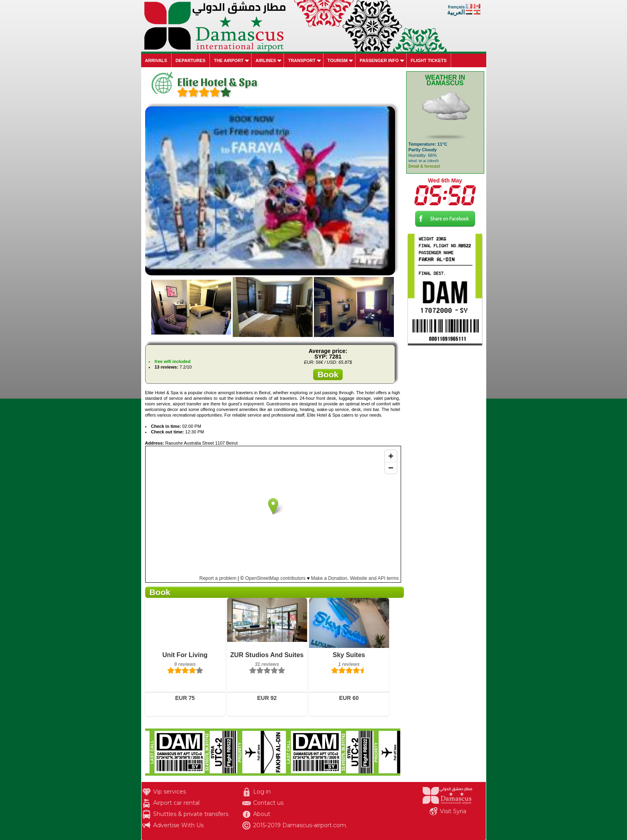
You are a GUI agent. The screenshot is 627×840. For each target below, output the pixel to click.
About (262, 814)
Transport (302, 60)
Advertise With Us (178, 825)
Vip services (170, 792)
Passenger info (379, 60)
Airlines (266, 60)
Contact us (268, 803)
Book (328, 374)
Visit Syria (453, 811)
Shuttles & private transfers (191, 814)
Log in (262, 792)
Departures (191, 60)
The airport (229, 60)
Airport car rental (176, 803)
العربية (456, 12)
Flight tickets (429, 60)
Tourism (338, 60)
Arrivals (156, 60)
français (456, 7)
